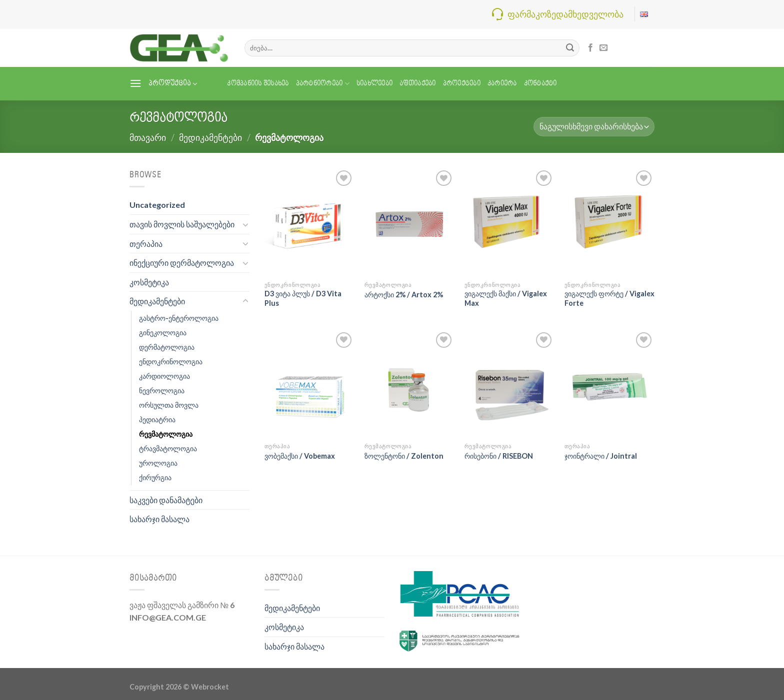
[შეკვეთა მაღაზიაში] (594, 127)
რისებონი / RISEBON (499, 456)
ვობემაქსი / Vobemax (300, 456)
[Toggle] (245, 224)
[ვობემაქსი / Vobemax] (309, 384)
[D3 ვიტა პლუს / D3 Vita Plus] (309, 222)
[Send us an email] (603, 48)
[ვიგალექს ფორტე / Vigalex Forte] (609, 222)
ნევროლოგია (162, 390)
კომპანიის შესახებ (258, 84)
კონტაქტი (540, 84)
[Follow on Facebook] (590, 48)
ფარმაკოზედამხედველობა (565, 14)
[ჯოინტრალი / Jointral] (609, 384)
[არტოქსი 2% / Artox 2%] (409, 222)
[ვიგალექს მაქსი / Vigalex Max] (509, 222)
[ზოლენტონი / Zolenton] (409, 384)
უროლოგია (158, 463)
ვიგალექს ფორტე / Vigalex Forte (609, 298)
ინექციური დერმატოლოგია (182, 263)
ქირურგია (155, 477)
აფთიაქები (417, 84)
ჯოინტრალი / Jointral (601, 456)
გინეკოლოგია (163, 333)
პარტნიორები (323, 84)
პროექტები (462, 84)
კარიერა (502, 84)
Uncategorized (157, 205)
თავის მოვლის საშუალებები (182, 224)
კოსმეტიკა (149, 282)
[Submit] (570, 48)
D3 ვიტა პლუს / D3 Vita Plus (303, 298)
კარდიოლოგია (164, 376)
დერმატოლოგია (167, 347)
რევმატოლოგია (166, 434)
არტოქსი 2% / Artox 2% (404, 295)
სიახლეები (374, 84)
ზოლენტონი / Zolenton (404, 456)
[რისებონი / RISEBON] (509, 384)
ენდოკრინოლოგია (171, 361)
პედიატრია (157, 419)
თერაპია (146, 244)
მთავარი (148, 137)
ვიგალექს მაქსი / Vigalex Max (506, 298)
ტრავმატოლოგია (168, 448)
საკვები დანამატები (166, 500)
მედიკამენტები (210, 137)
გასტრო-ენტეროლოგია (179, 318)
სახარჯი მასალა (159, 519)
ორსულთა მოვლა (169, 405)
